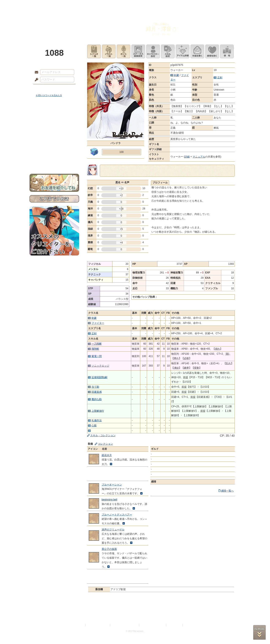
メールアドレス (35, 72)
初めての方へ (54, 153)
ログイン (44, 88)
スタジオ (165, 5)
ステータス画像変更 (138, 51)
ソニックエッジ (100, 366)
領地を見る (227, 51)
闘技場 (225, 5)
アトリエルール (54, 142)
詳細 (187, 157)
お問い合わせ (54, 161)
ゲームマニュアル (54, 130)
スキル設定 (168, 51)
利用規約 (80, 625)
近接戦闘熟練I (99, 377)
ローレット (105, 5)
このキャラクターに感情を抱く (212, 51)
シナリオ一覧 (94, 51)
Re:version (190, 625)
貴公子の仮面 (109, 549)
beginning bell (109, 500)
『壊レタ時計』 (161, 24)
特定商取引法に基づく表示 (125, 625)
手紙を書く (197, 51)
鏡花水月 (107, 455)
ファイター (98, 323)
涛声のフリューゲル (113, 530)
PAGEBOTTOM (259, 632)
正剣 (220, 77)
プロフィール (160, 183)
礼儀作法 (97, 420)
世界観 (54, 115)
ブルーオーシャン (112, 485)
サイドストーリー (54, 123)
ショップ (195, 5)
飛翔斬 (95, 349)
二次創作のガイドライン (153, 625)
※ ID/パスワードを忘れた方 (49, 95)
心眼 (94, 425)
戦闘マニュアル (54, 147)
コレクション (105, 444)
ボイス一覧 (124, 51)
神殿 (75, 5)
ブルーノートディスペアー (117, 515)
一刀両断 (97, 344)
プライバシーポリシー (98, 625)
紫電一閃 (97, 356)
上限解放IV (98, 411)
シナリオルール (54, 136)
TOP (45, 5)
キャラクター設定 (153, 51)
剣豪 (177, 75)
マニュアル (199, 157)
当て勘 (95, 387)
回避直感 (97, 392)
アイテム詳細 (183, 51)
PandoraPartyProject (54, 23)
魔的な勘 (97, 399)
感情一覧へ (227, 491)
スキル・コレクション (103, 435)
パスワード (35, 80)
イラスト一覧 (109, 51)
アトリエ (135, 5)
